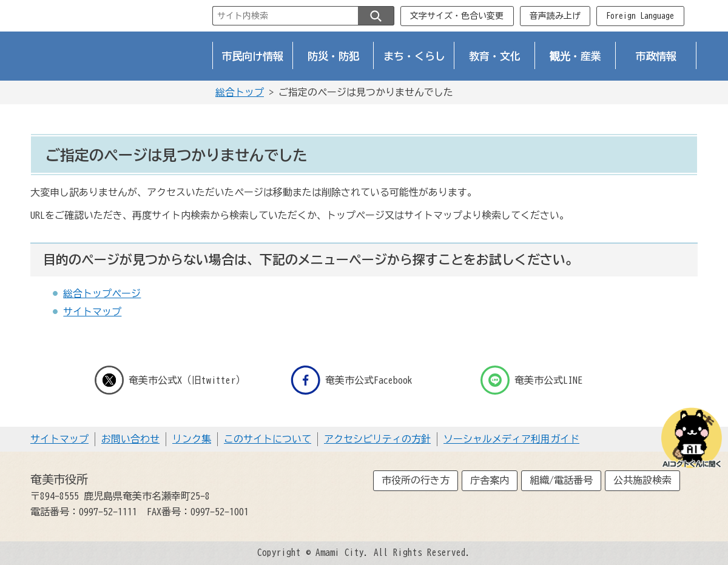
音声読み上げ (555, 16)
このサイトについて (268, 439)
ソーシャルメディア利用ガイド (511, 439)
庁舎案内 (490, 480)
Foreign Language (640, 16)
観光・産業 (575, 56)
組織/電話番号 (561, 480)
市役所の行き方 (416, 480)
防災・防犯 (333, 56)
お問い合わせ (130, 439)
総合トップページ (102, 293)
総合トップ (240, 92)
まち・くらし (414, 56)
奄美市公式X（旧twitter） (170, 380)
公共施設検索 (642, 480)
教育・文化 (495, 56)
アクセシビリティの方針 (377, 439)
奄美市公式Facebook (352, 380)
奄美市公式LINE (531, 380)
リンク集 (192, 439)
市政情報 (656, 56)
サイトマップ (92, 312)
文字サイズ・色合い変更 (457, 16)
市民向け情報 (253, 56)
